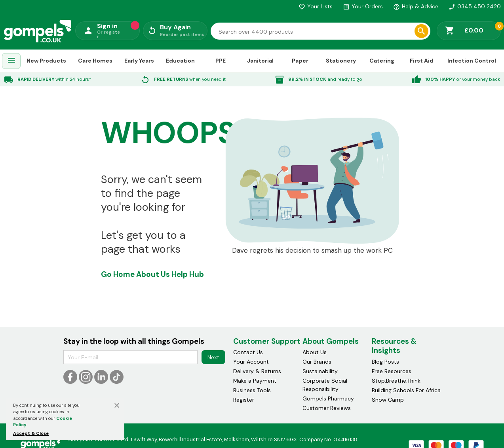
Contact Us (248, 352)
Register (244, 400)
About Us (153, 274)
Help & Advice (416, 6)
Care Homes (95, 61)
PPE (221, 61)
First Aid (422, 61)
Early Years (139, 61)
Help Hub (188, 274)
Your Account (251, 362)
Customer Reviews (327, 408)
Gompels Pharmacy (328, 398)
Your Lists (316, 6)
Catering (382, 61)
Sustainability (320, 371)
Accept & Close (31, 433)
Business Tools (252, 390)
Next (213, 357)
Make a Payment (255, 381)
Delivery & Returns (257, 371)
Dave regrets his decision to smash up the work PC (312, 251)
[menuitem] (11, 61)
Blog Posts (385, 362)
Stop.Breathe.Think (396, 381)
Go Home (118, 274)
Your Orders (363, 6)
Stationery (341, 61)
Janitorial (260, 61)
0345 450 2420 (475, 6)
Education (180, 61)
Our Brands (317, 362)
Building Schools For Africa (406, 390)
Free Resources (392, 371)
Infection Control (472, 61)
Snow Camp (388, 400)
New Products (46, 61)
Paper (300, 61)
